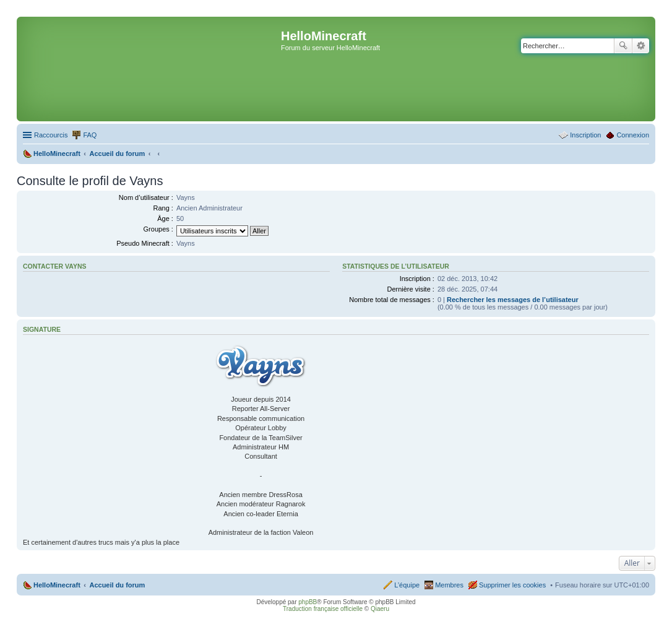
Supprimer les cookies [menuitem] (512, 585)
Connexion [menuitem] (633, 135)
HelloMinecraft (57, 585)
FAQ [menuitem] (90, 135)
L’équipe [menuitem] (407, 585)
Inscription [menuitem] (585, 135)
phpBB (308, 602)
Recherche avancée (641, 46)
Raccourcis (51, 135)
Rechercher (623, 46)
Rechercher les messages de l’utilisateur (513, 300)
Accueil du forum (117, 585)
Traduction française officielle (323, 609)
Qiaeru (380, 609)
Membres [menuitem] (449, 585)
